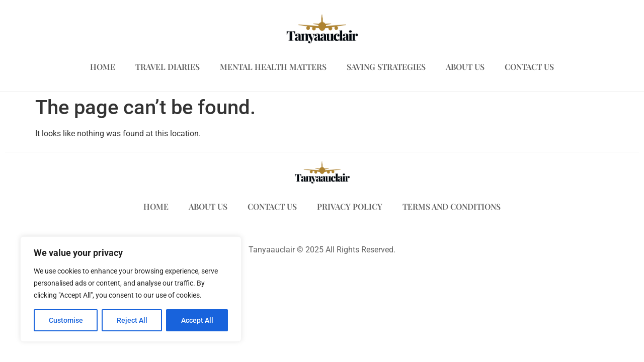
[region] (131, 289)
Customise (66, 320)
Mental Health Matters (273, 67)
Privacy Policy (350, 206)
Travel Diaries (168, 67)
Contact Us (529, 67)
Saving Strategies (386, 67)
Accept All (197, 320)
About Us (465, 67)
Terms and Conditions (452, 206)
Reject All (132, 320)
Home (103, 67)
